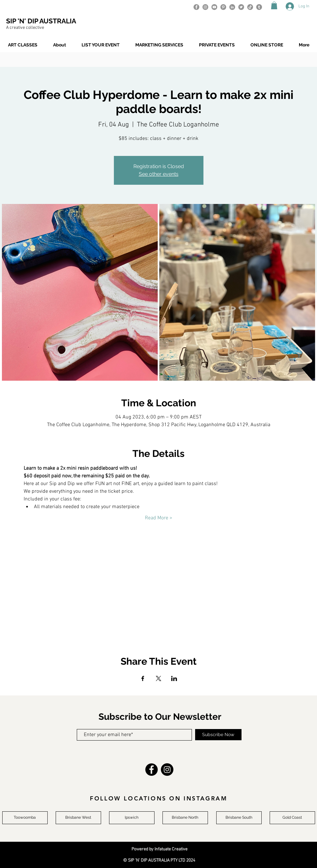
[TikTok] (250, 7)
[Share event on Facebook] (143, 678)
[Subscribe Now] (218, 735)
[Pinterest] (223, 7)
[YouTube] (214, 7)
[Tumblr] (259, 7)
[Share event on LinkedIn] (174, 678)
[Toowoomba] (25, 818)
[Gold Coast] (292, 818)
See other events (159, 174)
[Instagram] (205, 7)
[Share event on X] (158, 678)
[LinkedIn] (232, 7)
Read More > (159, 518)
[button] (274, 5)
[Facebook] (196, 7)
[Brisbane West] (78, 818)
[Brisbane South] (239, 818)
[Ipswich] (132, 818)
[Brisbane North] (185, 818)
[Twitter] (241, 7)
